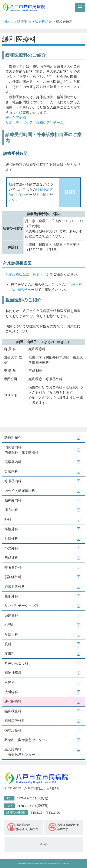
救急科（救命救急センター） (27, 740)
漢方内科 (11, 510)
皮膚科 (10, 654)
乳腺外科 (11, 539)
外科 (8, 519)
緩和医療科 (13, 702)
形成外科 (11, 558)
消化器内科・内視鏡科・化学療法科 (21, 450)
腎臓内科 (11, 471)
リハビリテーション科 (21, 606)
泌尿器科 (11, 615)
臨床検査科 (13, 711)
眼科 (8, 644)
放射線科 (11, 692)
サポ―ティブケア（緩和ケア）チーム (34, 123)
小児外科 (11, 548)
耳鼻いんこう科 (16, 663)
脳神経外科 (13, 577)
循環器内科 (13, 462)
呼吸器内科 (13, 481)
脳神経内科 (13, 500)
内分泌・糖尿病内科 (20, 491)
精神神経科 (13, 673)
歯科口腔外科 (15, 721)
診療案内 (24, 22)
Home (9, 22)
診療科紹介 (43, 22)
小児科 (10, 625)
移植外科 (11, 529)
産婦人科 (11, 634)
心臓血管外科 (15, 587)
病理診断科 (13, 730)
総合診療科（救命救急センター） (21, 752)
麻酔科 (10, 682)
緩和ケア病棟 (16, 117)
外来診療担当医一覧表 (23, 274)
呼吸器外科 (13, 567)
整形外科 (11, 596)
